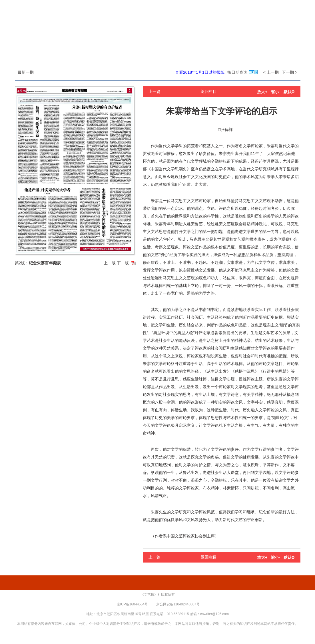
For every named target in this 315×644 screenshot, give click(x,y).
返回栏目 (209, 91)
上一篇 (155, 91)
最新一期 (26, 72)
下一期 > (290, 72)
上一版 (110, 263)
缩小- (275, 92)
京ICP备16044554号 (132, 604)
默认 (289, 92)
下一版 (123, 263)
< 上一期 (271, 72)
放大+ (262, 92)
